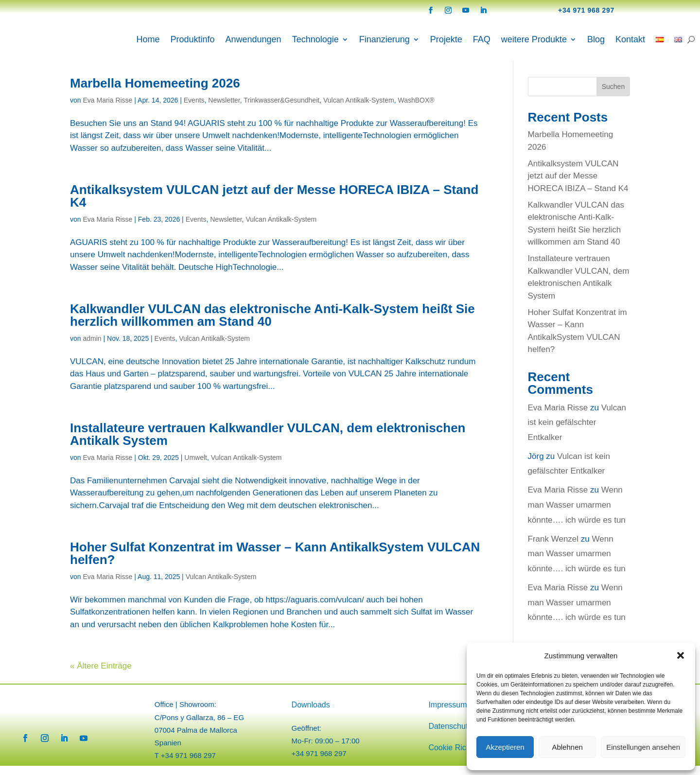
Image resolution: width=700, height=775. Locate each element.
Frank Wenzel (553, 548)
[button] (681, 655)
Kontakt (630, 39)
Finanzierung (385, 39)
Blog (596, 39)
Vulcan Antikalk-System (359, 109)
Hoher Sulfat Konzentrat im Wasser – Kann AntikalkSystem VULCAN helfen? (275, 563)
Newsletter (224, 109)
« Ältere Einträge (101, 675)
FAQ (482, 39)
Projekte (446, 39)
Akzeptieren (505, 747)
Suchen (613, 96)
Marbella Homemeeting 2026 (155, 92)
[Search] (691, 39)
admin (92, 348)
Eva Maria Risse (107, 109)
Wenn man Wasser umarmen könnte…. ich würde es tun (577, 514)
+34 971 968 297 (586, 10)
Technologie (315, 39)
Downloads (311, 714)
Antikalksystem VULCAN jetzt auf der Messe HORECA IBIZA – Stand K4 (274, 205)
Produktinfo (192, 39)
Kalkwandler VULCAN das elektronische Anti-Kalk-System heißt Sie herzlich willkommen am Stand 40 (272, 324)
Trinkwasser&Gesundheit (281, 109)
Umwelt (196, 467)
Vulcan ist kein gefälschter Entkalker (577, 432)
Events (194, 109)
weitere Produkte (534, 39)
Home (148, 39)
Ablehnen (567, 747)
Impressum (447, 714)
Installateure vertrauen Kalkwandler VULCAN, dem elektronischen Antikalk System (268, 443)
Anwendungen (254, 39)
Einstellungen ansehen (643, 747)
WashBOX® (416, 109)
